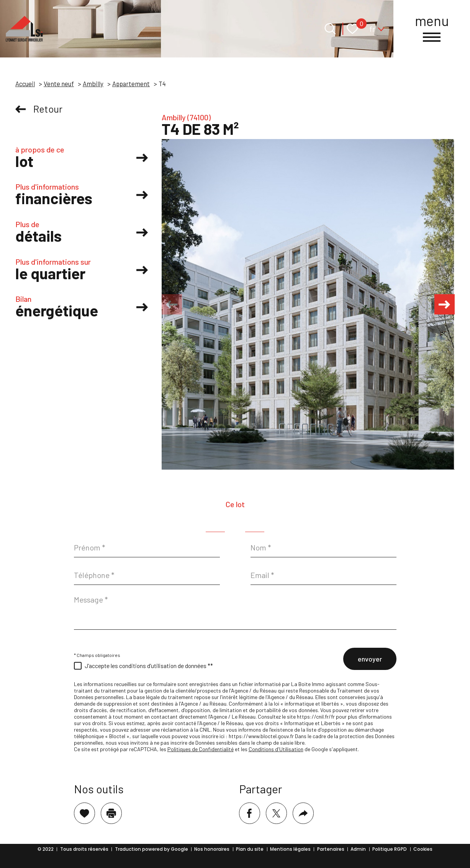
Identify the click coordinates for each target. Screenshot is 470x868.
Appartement (131, 84)
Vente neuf (59, 84)
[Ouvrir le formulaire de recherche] (330, 29)
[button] (443, 305)
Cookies (423, 849)
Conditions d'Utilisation (276, 749)
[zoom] (308, 304)
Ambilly (93, 84)
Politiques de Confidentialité (201, 749)
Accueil (25, 84)
